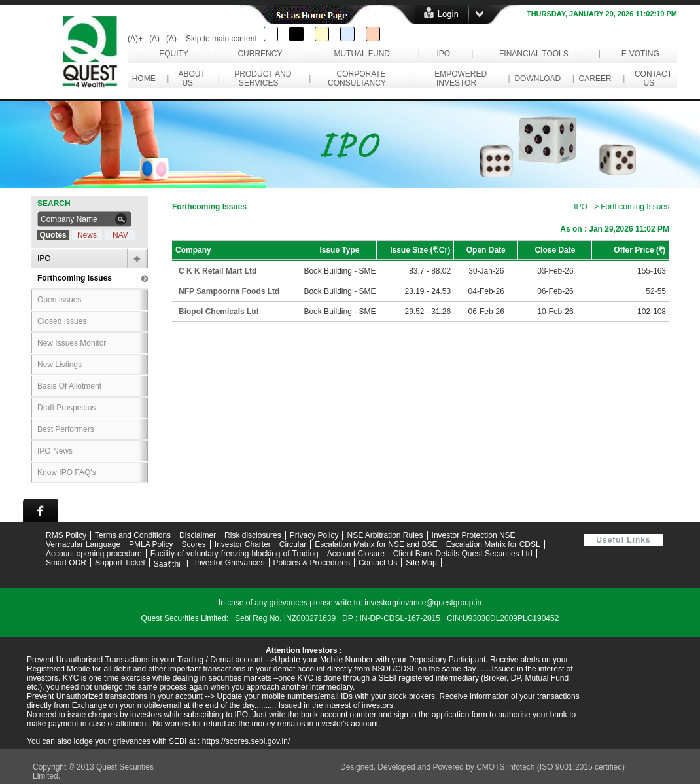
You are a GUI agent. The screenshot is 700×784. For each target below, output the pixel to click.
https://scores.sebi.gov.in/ (246, 741)
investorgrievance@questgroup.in (423, 603)
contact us (651, 79)
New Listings (60, 365)
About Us (189, 79)
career (595, 79)
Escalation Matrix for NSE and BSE (376, 544)
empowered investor (459, 79)
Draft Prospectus (66, 408)
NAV (120, 235)
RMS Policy (66, 535)
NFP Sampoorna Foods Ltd (229, 291)
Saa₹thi (167, 564)
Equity (174, 54)
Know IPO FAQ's (67, 472)
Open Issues (59, 300)
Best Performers (66, 429)
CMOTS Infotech (507, 767)
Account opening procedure (94, 554)
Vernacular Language (83, 544)
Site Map (421, 563)
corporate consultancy (359, 79)
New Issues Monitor (72, 343)
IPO (443, 54)
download (538, 79)
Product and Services (261, 79)
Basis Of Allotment (69, 386)
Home (144, 79)
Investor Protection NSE (474, 535)
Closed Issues (62, 321)
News (87, 235)
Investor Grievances (230, 563)
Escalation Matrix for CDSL (493, 544)
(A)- (173, 39)
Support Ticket (120, 563)
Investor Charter (243, 544)
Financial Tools (534, 54)
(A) (154, 39)
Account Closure (356, 554)
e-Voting (640, 54)
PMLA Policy (151, 544)
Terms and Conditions (133, 535)
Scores (193, 544)
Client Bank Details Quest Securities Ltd (463, 554)
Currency (260, 54)
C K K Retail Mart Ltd (218, 271)
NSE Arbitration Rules (385, 535)
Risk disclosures (253, 535)
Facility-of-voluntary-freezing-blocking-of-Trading (235, 554)
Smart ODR (66, 563)
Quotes (53, 235)
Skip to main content (221, 39)
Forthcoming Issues (75, 278)
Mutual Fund (362, 54)
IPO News (55, 451)
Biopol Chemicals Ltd (219, 312)
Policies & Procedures (312, 563)
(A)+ (135, 39)
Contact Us (378, 563)
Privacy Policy (314, 535)
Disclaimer (198, 535)
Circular (293, 544)
